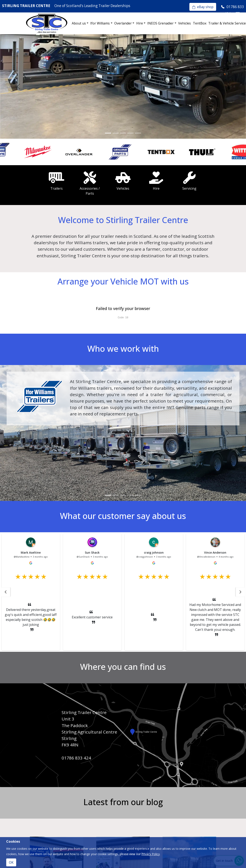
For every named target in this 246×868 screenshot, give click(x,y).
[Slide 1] (108, 133)
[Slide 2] (116, 133)
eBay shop (203, 7)
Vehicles (184, 23)
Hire (140, 23)
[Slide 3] (123, 133)
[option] (21, 152)
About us (79, 23)
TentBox (200, 23)
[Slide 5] (138, 133)
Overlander (123, 23)
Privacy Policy (151, 854)
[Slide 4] (130, 133)
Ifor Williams (100, 23)
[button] (6, 592)
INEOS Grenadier (160, 23)
